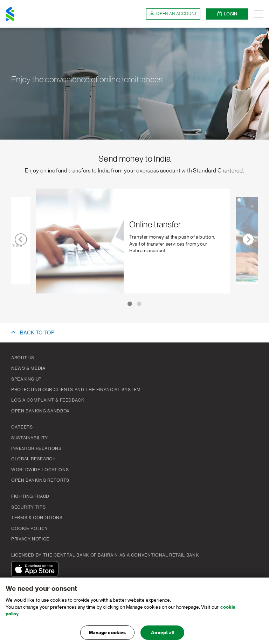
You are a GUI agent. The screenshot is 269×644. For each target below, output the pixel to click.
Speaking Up (26, 379)
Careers (22, 427)
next (248, 239)
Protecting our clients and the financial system (76, 390)
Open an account (173, 14)
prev (21, 239)
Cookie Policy (29, 529)
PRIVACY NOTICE (30, 539)
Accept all (162, 636)
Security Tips (28, 507)
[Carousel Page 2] (141, 304)
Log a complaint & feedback (48, 400)
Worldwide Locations (40, 470)
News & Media (28, 368)
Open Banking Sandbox (40, 411)
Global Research (34, 459)
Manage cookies (108, 636)
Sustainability (30, 438)
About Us (23, 358)
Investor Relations (36, 448)
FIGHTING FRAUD (30, 496)
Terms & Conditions (37, 518)
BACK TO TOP (37, 333)
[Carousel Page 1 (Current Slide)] (129, 304)
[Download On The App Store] (36, 570)
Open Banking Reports (40, 480)
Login (227, 14)
